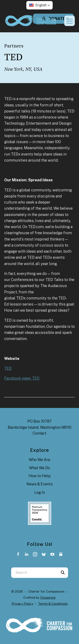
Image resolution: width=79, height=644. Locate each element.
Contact (39, 433)
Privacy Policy (22, 604)
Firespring (48, 598)
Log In (40, 492)
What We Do (39, 468)
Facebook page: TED (22, 378)
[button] (39, 5)
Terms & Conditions (53, 604)
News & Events (40, 484)
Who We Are (39, 460)
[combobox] (34, 573)
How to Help (40, 476)
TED (8, 368)
